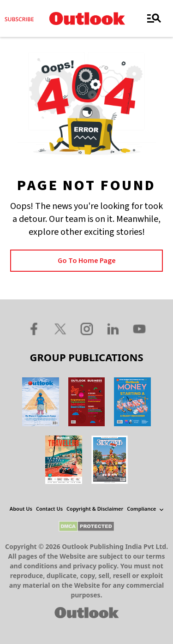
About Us (21, 509)
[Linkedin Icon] (113, 328)
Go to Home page (87, 261)
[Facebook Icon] (34, 328)
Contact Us (49, 509)
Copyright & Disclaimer (95, 509)
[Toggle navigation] (154, 18)
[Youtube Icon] (139, 328)
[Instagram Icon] (87, 328)
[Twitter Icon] (60, 328)
